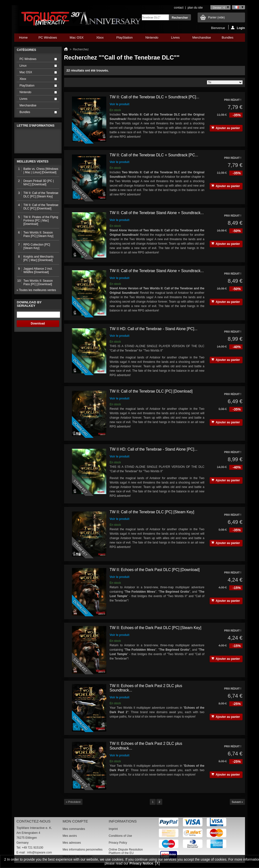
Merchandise (202, 37)
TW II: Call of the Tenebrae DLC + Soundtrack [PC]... (155, 97)
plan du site (195, 8)
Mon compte (75, 821)
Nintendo (152, 39)
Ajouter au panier (226, 128)
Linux (23, 66)
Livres (175, 39)
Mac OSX (77, 39)
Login (238, 28)
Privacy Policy (118, 843)
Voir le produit (120, 104)
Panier (217, 17)
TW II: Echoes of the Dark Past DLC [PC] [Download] (155, 570)
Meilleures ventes (33, 162)
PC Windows (48, 39)
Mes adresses (72, 843)
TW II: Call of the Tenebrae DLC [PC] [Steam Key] (152, 512)
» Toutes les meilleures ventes (36, 290)
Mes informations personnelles (83, 850)
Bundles (227, 39)
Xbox (100, 39)
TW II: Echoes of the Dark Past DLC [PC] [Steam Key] (156, 628)
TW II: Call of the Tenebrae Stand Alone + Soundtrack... (157, 213)
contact (179, 8)
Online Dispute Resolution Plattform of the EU (126, 851)
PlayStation (124, 39)
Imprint (113, 829)
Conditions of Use (120, 836)
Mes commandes (74, 829)
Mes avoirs (70, 836)
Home (23, 37)
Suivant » (237, 802)
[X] (157, 863)
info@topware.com (40, 853)
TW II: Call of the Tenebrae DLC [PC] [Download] (151, 391)
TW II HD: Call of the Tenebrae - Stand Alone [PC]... (154, 329)
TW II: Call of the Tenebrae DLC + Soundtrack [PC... (154, 155)
